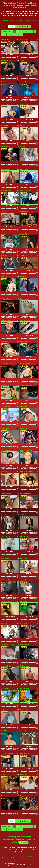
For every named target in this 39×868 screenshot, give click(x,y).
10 (8, 35)
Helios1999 (24, 559)
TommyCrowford (26, 385)
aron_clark (24, 623)
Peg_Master (24, 796)
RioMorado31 (25, 753)
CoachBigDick (6, 731)
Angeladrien (5, 385)
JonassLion (24, 82)
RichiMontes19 (25, 536)
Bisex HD (5, 20)
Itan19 (3, 234)
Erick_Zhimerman (26, 450)
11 (12, 35)
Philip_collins (25, 125)
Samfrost (23, 775)
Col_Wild (23, 515)
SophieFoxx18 (25, 320)
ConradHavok (25, 731)
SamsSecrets (25, 645)
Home (12, 26)
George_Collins (26, 190)
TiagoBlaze (24, 255)
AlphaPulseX (5, 450)
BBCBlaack (24, 169)
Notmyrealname (26, 666)
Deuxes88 (24, 601)
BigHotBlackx (6, 169)
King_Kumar (5, 82)
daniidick (4, 623)
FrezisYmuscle (6, 494)
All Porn (12, 20)
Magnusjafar (5, 429)
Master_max (24, 39)
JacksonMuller (6, 299)
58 (19, 35)
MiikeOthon (24, 104)
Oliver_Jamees (25, 364)
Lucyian (4, 710)
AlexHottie (24, 406)
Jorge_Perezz (6, 104)
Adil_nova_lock (6, 61)
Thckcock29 (5, 580)
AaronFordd (5, 559)
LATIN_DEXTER (6, 601)
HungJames (5, 39)
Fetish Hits (12, 865)
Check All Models (7, 32)
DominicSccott (6, 515)
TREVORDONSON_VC (8, 645)
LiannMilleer (25, 234)
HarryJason (5, 471)
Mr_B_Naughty (6, 190)
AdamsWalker (6, 147)
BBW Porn (20, 20)
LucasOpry (5, 364)
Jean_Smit (4, 342)
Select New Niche (23, 26)
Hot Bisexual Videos (31, 20)
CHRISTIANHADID (27, 471)
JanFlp (23, 61)
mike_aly (4, 255)
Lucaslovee (24, 429)
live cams (23, 842)
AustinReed (24, 580)
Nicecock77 (5, 688)
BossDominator (26, 342)
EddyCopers (5, 125)
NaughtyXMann (26, 494)
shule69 (4, 212)
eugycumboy (5, 536)
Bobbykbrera (5, 320)
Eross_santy (25, 299)
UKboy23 (4, 775)
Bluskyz (4, 796)
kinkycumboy (5, 406)
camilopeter (24, 212)
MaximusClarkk (6, 666)
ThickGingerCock (7, 753)
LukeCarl (23, 147)
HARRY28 (24, 710)
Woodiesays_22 (26, 688)
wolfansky (4, 277)
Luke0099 (24, 277)
